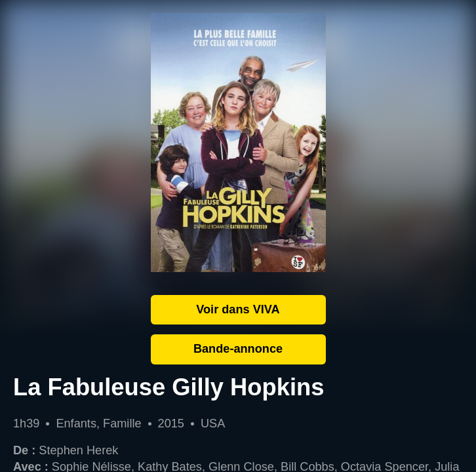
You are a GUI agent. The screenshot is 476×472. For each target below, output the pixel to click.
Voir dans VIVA (238, 309)
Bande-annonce (238, 349)
